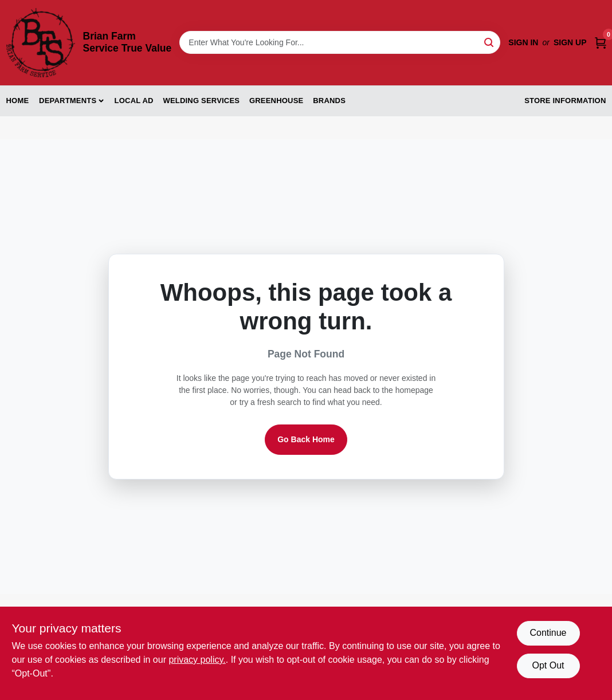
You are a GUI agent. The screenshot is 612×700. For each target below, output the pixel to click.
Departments (68, 101)
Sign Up (570, 42)
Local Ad (134, 101)
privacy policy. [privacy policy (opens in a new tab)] (197, 660)
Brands (329, 101)
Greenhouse (276, 101)
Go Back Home (306, 439)
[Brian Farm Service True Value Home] (41, 43)
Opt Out (548, 665)
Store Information (565, 101)
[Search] (490, 42)
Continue (548, 633)
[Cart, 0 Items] (601, 43)
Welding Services (201, 101)
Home (18, 101)
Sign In (523, 42)
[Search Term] (340, 42)
